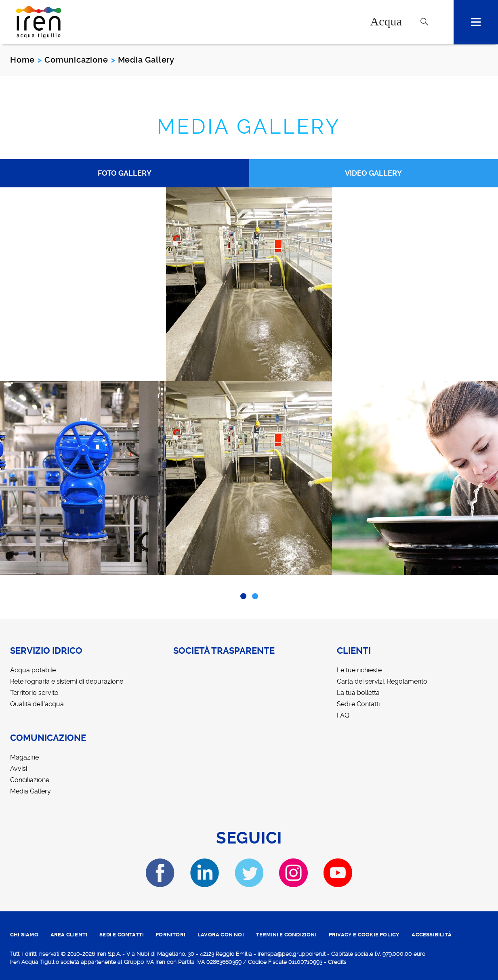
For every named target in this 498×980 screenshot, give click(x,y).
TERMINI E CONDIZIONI (286, 935)
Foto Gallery (125, 173)
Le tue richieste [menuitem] (359, 670)
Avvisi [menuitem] (19, 769)
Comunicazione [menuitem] (48, 738)
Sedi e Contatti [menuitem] (358, 704)
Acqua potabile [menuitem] (33, 670)
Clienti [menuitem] (354, 651)
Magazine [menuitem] (24, 757)
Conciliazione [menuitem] (30, 780)
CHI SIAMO (24, 935)
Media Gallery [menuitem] (30, 791)
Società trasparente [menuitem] (224, 651)
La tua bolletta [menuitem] (358, 693)
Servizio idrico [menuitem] (46, 651)
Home (22, 60)
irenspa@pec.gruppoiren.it (292, 954)
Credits (337, 962)
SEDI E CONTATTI (122, 935)
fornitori (171, 935)
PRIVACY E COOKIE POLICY (364, 935)
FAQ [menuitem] (343, 715)
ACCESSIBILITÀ (432, 935)
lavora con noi (221, 935)
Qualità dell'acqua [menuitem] (37, 704)
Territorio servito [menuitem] (34, 693)
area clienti (69, 935)
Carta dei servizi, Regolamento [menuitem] (382, 681)
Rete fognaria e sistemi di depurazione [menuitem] (67, 681)
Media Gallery (249, 127)
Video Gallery (373, 173)
